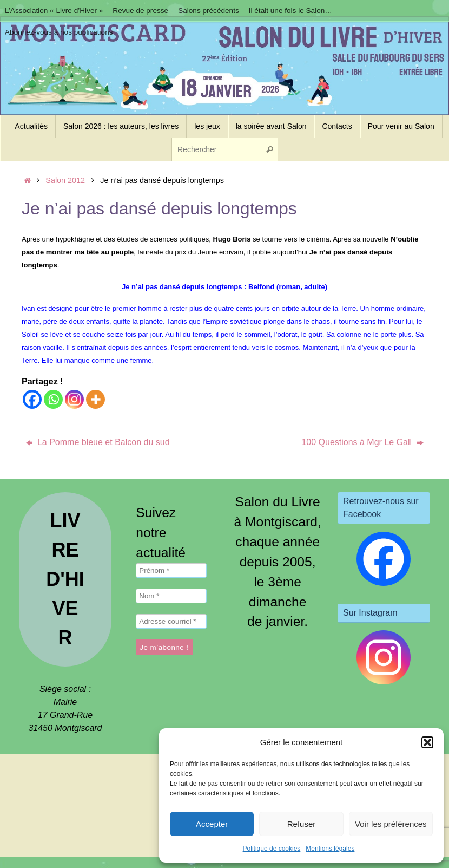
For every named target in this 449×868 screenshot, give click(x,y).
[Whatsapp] (53, 399)
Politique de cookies (272, 849)
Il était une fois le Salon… (290, 11)
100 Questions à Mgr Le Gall (362, 442)
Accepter (212, 824)
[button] (427, 742)
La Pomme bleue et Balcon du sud (98, 442)
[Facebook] (32, 399)
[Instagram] (74, 399)
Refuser (302, 824)
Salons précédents (209, 11)
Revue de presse (140, 11)
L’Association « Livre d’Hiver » (54, 11)
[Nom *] (171, 596)
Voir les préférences (391, 824)
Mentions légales (330, 849)
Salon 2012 (65, 180)
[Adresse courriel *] (171, 621)
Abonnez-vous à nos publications (59, 32)
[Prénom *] (171, 570)
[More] (95, 399)
